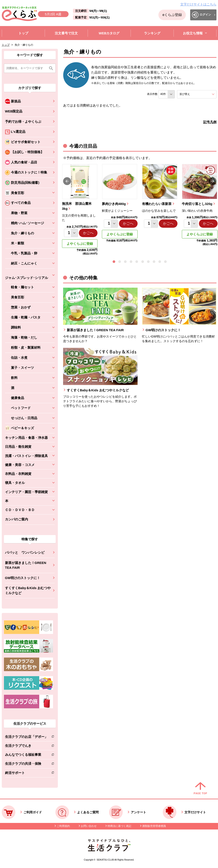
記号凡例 (210, 122)
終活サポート (26, 774)
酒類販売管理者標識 (154, 826)
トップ (6, 45)
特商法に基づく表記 (119, 826)
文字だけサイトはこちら (198, 4)
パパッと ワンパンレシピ (25, 552)
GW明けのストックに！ (23, 578)
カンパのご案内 (17, 519)
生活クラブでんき (26, 746)
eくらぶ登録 (172, 15)
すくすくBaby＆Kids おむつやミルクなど (28, 590)
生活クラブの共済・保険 (26, 764)
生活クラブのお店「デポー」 (26, 738)
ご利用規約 (63, 826)
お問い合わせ (89, 826)
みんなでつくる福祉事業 (26, 755)
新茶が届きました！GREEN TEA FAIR (26, 565)
